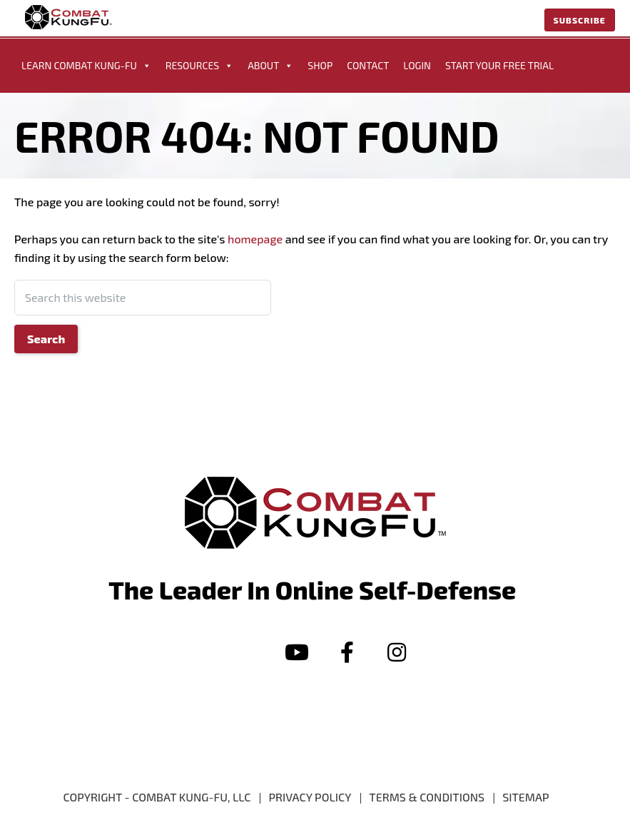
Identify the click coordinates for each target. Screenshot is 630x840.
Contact (368, 65)
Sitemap (525, 797)
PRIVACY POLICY (310, 797)
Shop (320, 65)
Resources (199, 66)
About (270, 66)
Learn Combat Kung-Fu (86, 66)
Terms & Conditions (427, 797)
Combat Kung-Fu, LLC (191, 797)
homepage (255, 239)
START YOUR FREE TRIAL (499, 65)
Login (417, 65)
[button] (297, 652)
